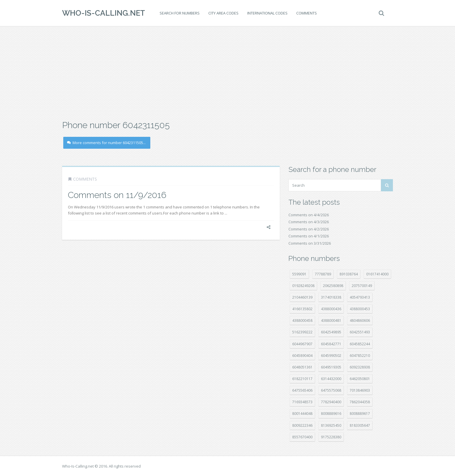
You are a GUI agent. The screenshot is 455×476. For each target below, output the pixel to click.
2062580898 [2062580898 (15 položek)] (333, 286)
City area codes (223, 13)
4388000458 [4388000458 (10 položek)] (302, 320)
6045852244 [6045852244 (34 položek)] (360, 344)
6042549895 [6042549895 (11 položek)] (331, 332)
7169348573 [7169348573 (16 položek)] (302, 402)
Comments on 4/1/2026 (309, 236)
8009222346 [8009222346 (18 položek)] (302, 425)
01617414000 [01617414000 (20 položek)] (377, 274)
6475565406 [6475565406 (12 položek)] (302, 390)
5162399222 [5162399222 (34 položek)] (302, 332)
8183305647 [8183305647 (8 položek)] (360, 425)
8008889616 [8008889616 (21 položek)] (331, 414)
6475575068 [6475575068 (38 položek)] (331, 390)
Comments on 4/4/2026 (309, 215)
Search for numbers (180, 13)
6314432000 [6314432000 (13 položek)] (331, 379)
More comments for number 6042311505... (106, 143)
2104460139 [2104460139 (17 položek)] (302, 297)
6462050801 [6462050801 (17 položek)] (360, 379)
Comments (307, 13)
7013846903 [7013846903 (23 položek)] (360, 390)
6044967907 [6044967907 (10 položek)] (302, 344)
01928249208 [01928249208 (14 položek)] (303, 286)
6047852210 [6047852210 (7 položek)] (360, 356)
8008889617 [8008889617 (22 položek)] (360, 414)
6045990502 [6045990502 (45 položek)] (331, 356)
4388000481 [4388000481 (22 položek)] (331, 320)
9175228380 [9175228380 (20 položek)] (331, 437)
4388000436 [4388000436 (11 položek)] (331, 309)
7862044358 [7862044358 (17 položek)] (360, 402)
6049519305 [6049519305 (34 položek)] (331, 367)
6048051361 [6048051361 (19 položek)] (302, 367)
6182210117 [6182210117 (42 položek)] (302, 379)
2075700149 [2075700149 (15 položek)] (362, 286)
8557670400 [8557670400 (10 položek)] (302, 437)
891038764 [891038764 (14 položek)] (349, 274)
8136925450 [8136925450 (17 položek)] (331, 425)
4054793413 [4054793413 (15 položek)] (360, 297)
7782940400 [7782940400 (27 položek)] (331, 402)
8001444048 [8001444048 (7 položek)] (302, 414)
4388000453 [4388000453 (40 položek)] (360, 309)
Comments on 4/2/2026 (309, 229)
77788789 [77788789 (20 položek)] (323, 274)
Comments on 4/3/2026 (309, 222)
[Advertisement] (228, 72)
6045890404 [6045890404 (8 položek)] (302, 356)
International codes (267, 13)
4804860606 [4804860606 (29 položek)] (360, 320)
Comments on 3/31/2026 (310, 243)
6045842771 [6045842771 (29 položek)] (331, 344)
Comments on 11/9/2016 (117, 195)
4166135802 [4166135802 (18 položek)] (302, 309)
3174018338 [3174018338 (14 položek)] (331, 297)
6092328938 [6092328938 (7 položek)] (360, 367)
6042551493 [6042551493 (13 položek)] (360, 332)
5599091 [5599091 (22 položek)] (299, 274)
